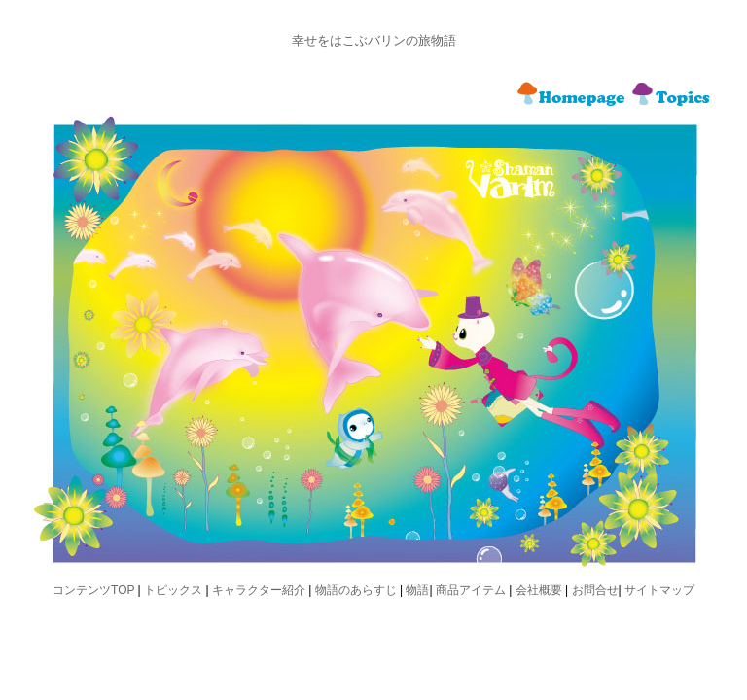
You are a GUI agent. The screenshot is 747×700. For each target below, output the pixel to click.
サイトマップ (659, 590)
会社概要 (539, 590)
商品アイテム (471, 590)
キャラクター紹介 (259, 590)
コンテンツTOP (93, 590)
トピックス (173, 590)
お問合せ (595, 590)
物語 (417, 590)
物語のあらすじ (356, 590)
